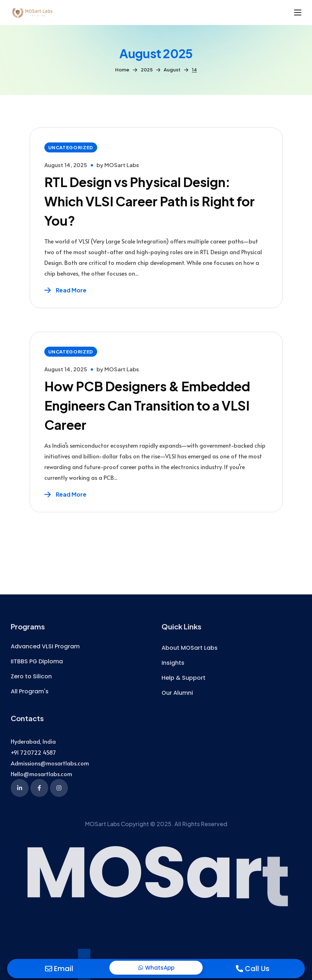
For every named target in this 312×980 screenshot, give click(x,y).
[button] (45, 647)
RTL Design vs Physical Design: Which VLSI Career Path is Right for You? (150, 201)
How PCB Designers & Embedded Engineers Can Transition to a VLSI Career (147, 405)
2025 (147, 70)
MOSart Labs (122, 165)
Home (122, 70)
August (172, 70)
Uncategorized (71, 147)
